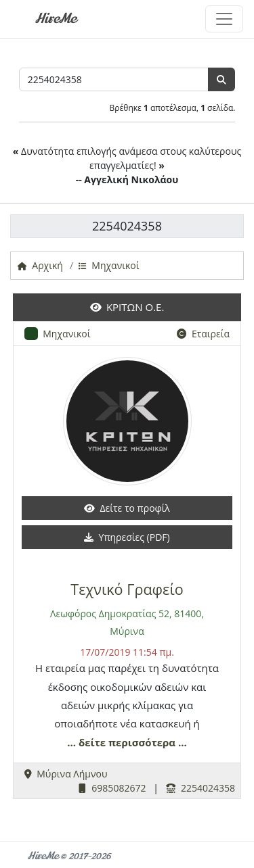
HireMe (55, 19)
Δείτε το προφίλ (127, 508)
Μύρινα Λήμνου (66, 774)
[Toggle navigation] (224, 19)
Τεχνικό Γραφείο (127, 589)
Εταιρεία (203, 334)
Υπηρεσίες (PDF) (127, 537)
